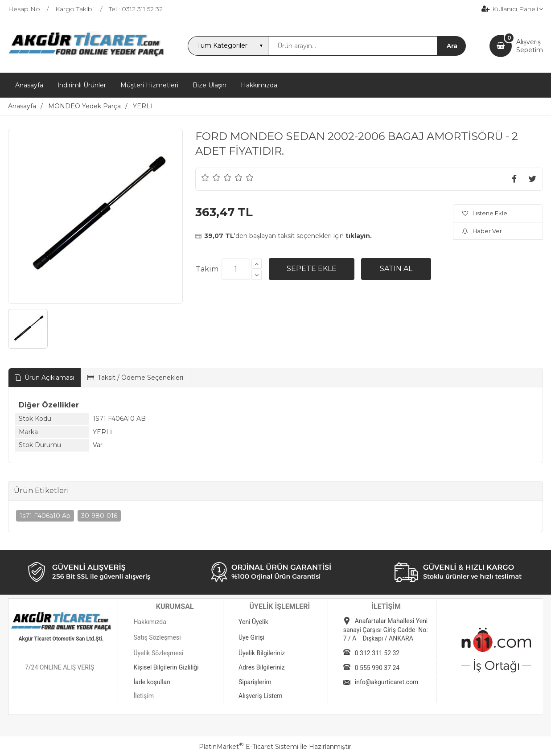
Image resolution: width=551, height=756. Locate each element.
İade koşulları (152, 682)
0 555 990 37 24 (377, 668)
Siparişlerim (255, 682)
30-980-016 (99, 516)
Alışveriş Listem (261, 696)
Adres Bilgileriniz (262, 667)
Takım (207, 269)
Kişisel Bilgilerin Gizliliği (166, 667)
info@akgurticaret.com (387, 682)
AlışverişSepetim (530, 46)
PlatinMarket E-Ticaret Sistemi (249, 747)
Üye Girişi (251, 637)
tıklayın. (359, 236)
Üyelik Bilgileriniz (262, 653)
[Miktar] (236, 269)
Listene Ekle (485, 213)
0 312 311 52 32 (377, 653)
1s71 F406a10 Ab (45, 516)
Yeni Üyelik (253, 622)
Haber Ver (482, 231)
